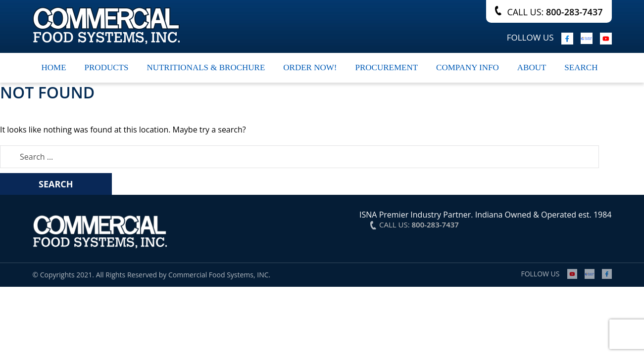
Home (54, 67)
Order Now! (310, 67)
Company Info (468, 67)
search (581, 67)
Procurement (386, 67)
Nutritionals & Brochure (206, 67)
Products (107, 67)
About (532, 67)
